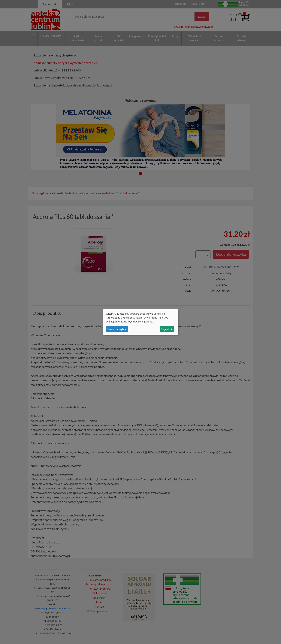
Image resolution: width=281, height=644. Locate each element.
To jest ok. (167, 329)
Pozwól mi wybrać (117, 329)
